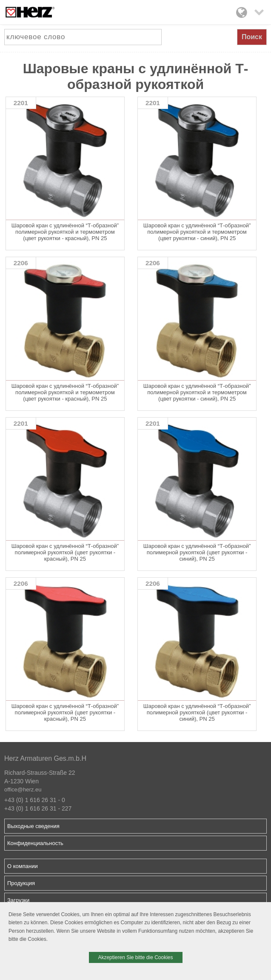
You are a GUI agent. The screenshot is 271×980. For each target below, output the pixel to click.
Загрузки (18, 900)
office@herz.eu (23, 789)
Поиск (252, 37)
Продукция (21, 883)
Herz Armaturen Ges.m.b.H (45, 758)
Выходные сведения (33, 826)
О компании (23, 866)
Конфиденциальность (35, 843)
